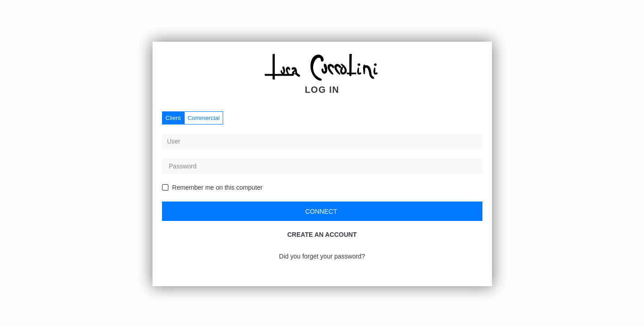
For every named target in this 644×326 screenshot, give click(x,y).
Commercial (204, 118)
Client (173, 118)
